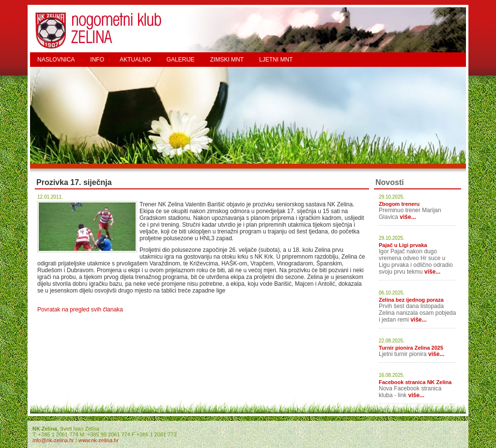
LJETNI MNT (276, 60)
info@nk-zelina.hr (53, 440)
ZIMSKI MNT (227, 60)
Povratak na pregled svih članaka (80, 309)
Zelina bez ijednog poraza (411, 300)
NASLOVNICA (56, 60)
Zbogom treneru (399, 204)
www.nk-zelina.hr (99, 440)
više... (408, 217)
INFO (97, 60)
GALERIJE (181, 60)
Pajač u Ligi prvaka (403, 245)
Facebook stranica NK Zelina (415, 382)
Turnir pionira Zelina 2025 (411, 348)
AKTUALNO (135, 60)
